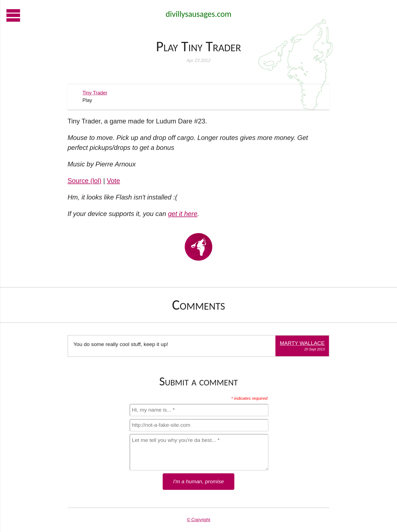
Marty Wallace (302, 343)
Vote (113, 181)
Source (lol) (85, 181)
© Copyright (199, 520)
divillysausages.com (198, 14)
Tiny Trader (95, 93)
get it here (183, 214)
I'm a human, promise (198, 481)
